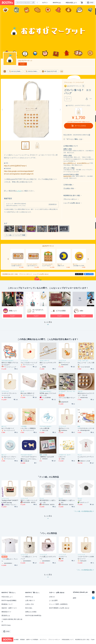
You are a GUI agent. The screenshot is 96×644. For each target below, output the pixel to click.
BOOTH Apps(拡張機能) (9, 600)
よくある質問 (53, 600)
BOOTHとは (57, 3)
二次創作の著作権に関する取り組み (12, 620)
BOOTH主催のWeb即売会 (33, 615)
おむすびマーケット (25, 61)
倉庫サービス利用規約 (32, 640)
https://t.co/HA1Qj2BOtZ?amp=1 (15, 166)
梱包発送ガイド (6, 612)
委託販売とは (6, 615)
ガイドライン (43, 640)
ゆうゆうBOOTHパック (83, 163)
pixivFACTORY (67, 176)
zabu (81, 311)
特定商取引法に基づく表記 (72, 195)
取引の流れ (69, 185)
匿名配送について (7, 604)
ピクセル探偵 (61, 311)
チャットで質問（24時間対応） (59, 604)
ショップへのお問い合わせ (72, 203)
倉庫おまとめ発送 (31, 612)
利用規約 (22, 640)
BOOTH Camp (6, 625)
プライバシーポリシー (70, 199)
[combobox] (25, 3)
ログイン (45, 3)
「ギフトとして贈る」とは (74, 139)
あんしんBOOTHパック (70, 163)
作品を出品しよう (71, 3)
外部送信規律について (68, 640)
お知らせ (52, 597)
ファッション (68, 82)
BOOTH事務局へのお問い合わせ (59, 608)
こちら (19, 191)
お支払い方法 (70, 188)
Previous (2, 110)
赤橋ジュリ (13, 311)
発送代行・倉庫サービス (9, 608)
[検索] (33, 3)
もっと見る (48, 324)
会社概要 (16, 640)
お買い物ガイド (30, 600)
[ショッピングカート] (82, 3)
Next (60, 110)
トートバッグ (80, 82)
